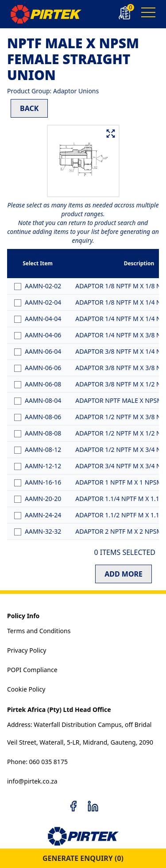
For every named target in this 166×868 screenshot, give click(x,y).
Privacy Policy (27, 650)
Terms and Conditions (39, 631)
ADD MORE (124, 574)
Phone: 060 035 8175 (37, 762)
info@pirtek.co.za (32, 781)
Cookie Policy (26, 689)
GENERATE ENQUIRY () (83, 858)
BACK (29, 108)
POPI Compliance (32, 670)
